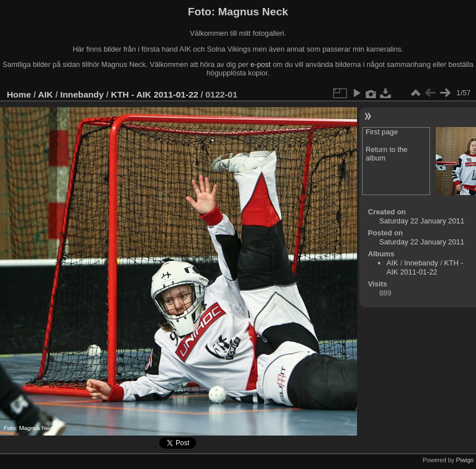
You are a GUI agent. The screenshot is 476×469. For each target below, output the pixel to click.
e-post (261, 64)
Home (19, 94)
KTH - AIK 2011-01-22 (155, 94)
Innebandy (82, 94)
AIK (45, 94)
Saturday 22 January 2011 (422, 221)
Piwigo (465, 460)
